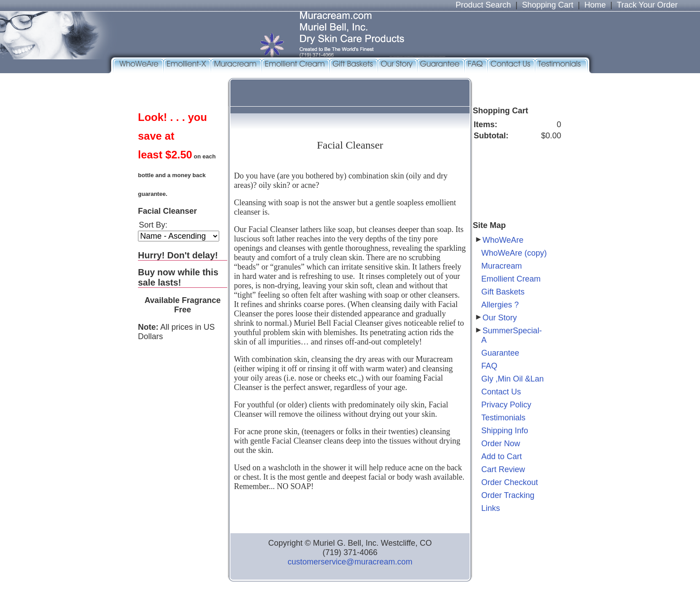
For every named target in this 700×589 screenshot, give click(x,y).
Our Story (500, 318)
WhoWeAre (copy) (514, 253)
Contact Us (501, 392)
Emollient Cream (511, 279)
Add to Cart (502, 456)
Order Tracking (508, 495)
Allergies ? (500, 305)
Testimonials (503, 418)
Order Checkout (510, 482)
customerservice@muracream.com (350, 562)
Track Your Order (647, 5)
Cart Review (503, 469)
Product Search (483, 5)
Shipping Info (505, 431)
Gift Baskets (503, 292)
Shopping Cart (548, 5)
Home (595, 5)
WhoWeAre (503, 240)
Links (491, 508)
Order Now (501, 444)
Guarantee (500, 353)
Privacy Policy (506, 405)
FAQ (489, 366)
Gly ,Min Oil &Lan (512, 379)
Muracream (502, 266)
